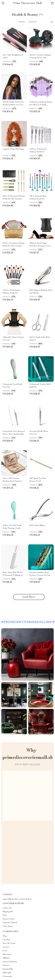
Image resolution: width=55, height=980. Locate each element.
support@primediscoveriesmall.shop (17, 899)
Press (5, 951)
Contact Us (7, 908)
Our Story (7, 940)
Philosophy (7, 973)
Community (7, 976)
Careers (6, 947)
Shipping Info (8, 912)
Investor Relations (10, 962)
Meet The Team (9, 943)
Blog (5, 936)
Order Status (8, 926)
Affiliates (6, 958)
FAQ (5, 915)
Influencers (7, 954)
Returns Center (9, 919)
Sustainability (8, 969)
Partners (6, 965)
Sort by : (22, 22)
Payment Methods (10, 923)
